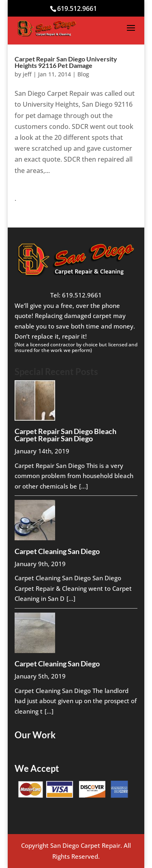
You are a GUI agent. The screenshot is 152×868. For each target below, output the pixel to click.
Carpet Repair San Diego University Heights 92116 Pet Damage (66, 62)
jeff (27, 74)
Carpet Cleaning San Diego (57, 551)
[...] (83, 486)
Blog (83, 74)
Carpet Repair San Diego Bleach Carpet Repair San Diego (65, 435)
